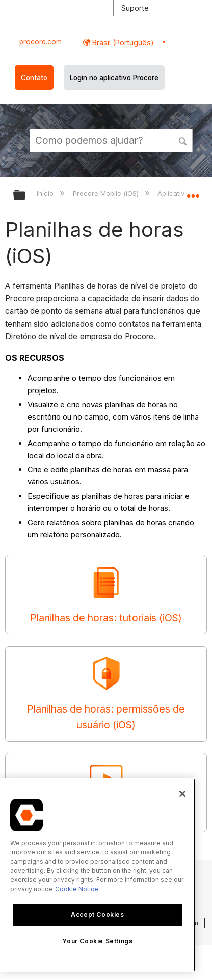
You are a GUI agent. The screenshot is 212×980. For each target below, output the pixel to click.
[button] (183, 140)
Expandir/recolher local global (193, 192)
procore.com (41, 42)
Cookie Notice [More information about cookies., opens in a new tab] (77, 889)
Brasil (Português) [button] (122, 43)
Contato (34, 78)
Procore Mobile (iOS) (107, 193)
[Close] (182, 794)
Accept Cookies (97, 914)
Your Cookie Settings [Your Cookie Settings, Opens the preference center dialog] (97, 941)
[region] (98, 875)
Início (46, 193)
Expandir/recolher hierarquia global (26, 196)
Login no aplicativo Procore (114, 78)
